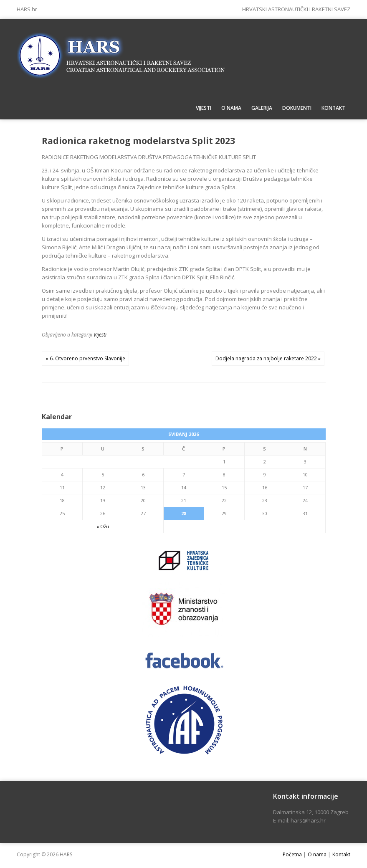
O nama (231, 108)
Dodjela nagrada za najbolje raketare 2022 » (268, 358)
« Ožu (103, 526)
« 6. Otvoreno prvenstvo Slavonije (85, 358)
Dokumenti (297, 108)
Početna (292, 854)
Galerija (262, 108)
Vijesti (204, 108)
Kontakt (333, 108)
